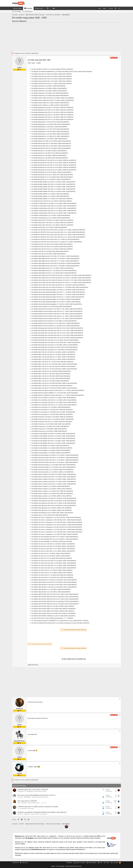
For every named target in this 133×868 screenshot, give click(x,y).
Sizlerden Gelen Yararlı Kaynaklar (40, 797)
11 (45, 803)
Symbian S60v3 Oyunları (40, 791)
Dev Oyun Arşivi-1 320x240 (27, 801)
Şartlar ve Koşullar (80, 863)
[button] (44, 8)
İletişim (70, 863)
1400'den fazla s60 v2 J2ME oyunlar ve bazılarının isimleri (38, 807)
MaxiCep (16, 863)
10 (43, 803)
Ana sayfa (19, 8)
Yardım (107, 863)
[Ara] (111, 8)
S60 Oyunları (31, 809)
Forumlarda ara (28, 11)
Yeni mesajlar (17, 11)
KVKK (101, 863)
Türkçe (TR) (24, 863)
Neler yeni (40, 8)
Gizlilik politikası (92, 863)
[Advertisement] (66, 36)
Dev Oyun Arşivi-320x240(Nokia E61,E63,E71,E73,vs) (36, 795)
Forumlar (29, 8)
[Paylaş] (119, 58)
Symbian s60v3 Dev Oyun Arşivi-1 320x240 (33, 790)
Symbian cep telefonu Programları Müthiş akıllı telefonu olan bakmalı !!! (42, 812)
